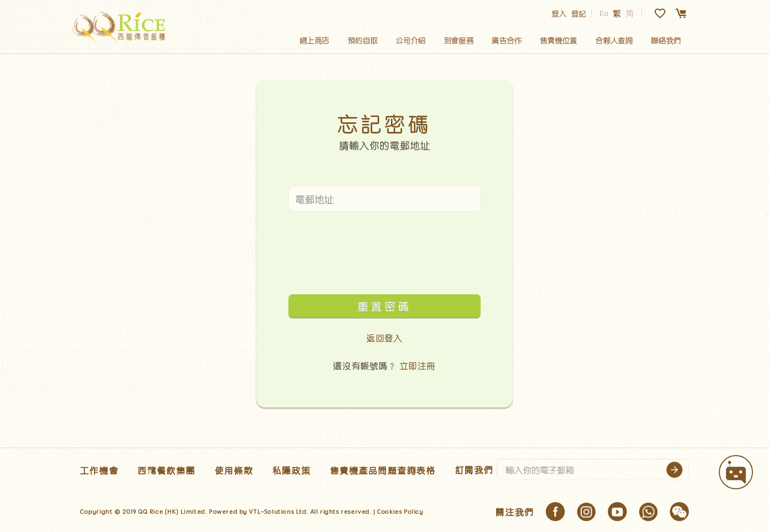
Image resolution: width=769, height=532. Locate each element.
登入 (559, 13)
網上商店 (315, 40)
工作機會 (99, 470)
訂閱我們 (474, 470)
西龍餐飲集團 (167, 470)
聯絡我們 (666, 40)
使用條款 (234, 470)
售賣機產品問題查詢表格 (383, 470)
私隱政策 (292, 470)
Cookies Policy (400, 511)
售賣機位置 (559, 40)
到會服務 (459, 40)
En (604, 13)
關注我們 (515, 512)
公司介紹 (411, 40)
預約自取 (363, 40)
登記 (579, 13)
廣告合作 (507, 40)
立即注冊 (418, 365)
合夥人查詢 (614, 40)
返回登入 (384, 338)
